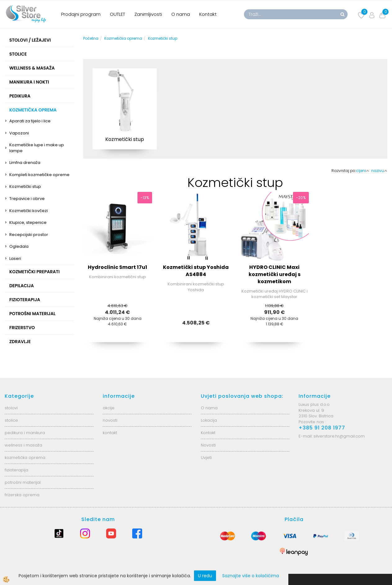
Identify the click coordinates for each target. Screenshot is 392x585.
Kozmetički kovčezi (29, 211)
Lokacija (209, 420)
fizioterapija (16, 470)
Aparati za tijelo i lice (30, 121)
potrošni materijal (23, 482)
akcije (109, 408)
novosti (110, 420)
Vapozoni (19, 133)
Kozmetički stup (25, 186)
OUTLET (117, 14)
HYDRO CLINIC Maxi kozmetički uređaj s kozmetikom (275, 274)
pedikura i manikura (25, 433)
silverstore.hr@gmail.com (339, 436)
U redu (205, 576)
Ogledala (19, 246)
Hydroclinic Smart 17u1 (117, 267)
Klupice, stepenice (28, 222)
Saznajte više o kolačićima (251, 576)
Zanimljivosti (148, 14)
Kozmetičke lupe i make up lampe (37, 148)
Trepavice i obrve (27, 199)
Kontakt (208, 14)
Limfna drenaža (25, 163)
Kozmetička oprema (123, 38)
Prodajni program (81, 14)
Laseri (15, 258)
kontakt (110, 433)
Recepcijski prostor (29, 235)
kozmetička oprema (25, 458)
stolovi (11, 408)
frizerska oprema (22, 495)
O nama (181, 14)
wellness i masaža (23, 445)
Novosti (208, 445)
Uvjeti (206, 458)
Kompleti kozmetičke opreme (39, 175)
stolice (11, 420)
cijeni (363, 171)
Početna (91, 38)
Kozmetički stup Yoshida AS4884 (196, 271)
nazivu (379, 171)
